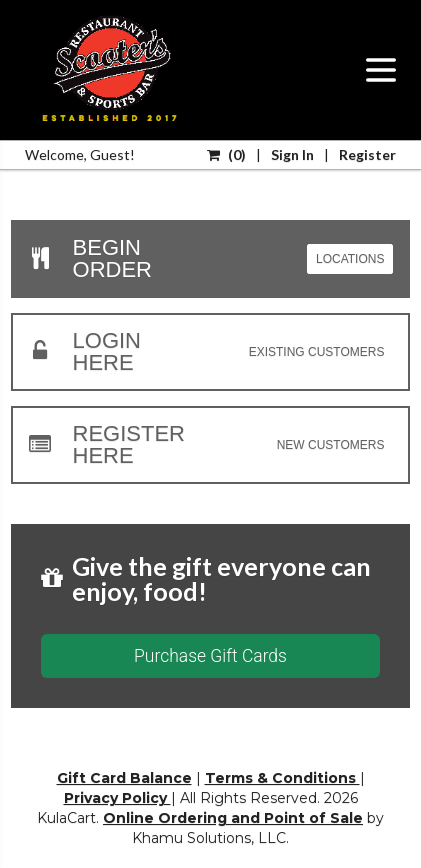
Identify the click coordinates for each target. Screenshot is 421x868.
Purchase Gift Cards (210, 656)
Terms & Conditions (282, 778)
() (226, 154)
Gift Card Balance (124, 778)
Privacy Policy (117, 798)
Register (367, 154)
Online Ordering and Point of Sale (233, 818)
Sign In (292, 154)
